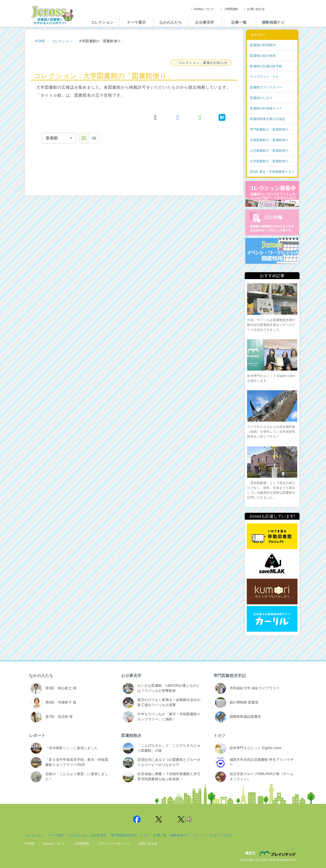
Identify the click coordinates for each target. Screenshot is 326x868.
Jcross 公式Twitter (159, 819)
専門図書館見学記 (230, 676)
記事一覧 (239, 22)
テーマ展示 (136, 22)
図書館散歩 (131, 735)
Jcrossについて (204, 9)
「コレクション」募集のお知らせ (201, 63)
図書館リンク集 (272, 222)
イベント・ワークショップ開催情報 (272, 251)
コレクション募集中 (272, 194)
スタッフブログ (221, 835)
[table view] (94, 138)
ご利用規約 (231, 9)
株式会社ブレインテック (278, 853)
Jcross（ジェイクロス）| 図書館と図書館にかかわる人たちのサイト (52, 15)
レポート (37, 735)
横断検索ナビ (273, 22)
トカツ (220, 735)
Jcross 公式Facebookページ (137, 819)
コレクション (102, 22)
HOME (40, 41)
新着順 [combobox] (52, 138)
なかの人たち (171, 22)
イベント (200, 835)
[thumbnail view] (84, 138)
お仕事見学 (205, 22)
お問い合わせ (256, 9)
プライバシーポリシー (114, 843)
